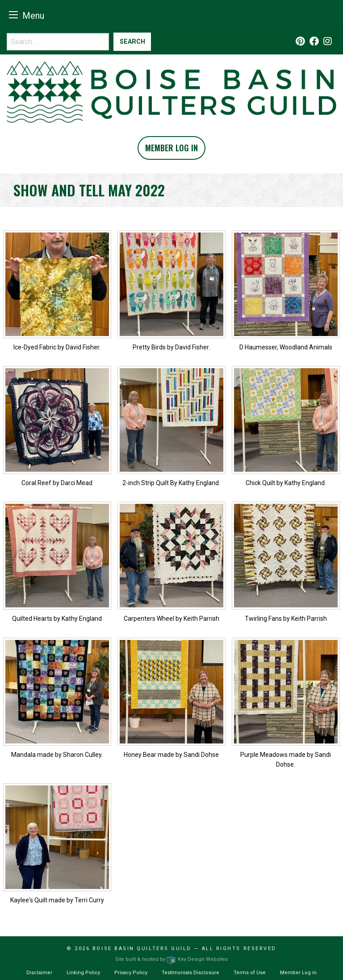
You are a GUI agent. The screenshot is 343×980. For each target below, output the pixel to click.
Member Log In (171, 148)
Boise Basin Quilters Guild (142, 949)
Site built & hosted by (171, 959)
